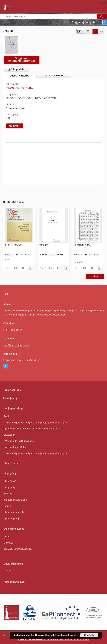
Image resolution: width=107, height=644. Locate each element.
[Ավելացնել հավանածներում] (89, 31)
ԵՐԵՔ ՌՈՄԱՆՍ (13, 245)
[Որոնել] (102, 16)
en (102, 31)
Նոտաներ (12, 108)
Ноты (23, 108)
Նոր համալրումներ (15, 447)
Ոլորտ (7, 506)
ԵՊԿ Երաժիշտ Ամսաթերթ (19, 441)
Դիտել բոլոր (11, 463)
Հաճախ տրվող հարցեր (18, 549)
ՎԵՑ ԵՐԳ (44, 245)
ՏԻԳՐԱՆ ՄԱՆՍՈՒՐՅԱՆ (20, 98)
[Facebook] (6, 366)
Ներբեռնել (15, 69)
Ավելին (95, 277)
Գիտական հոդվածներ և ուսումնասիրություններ (32, 429)
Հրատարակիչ (12, 518)
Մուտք (8, 570)
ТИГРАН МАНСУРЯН (45, 98)
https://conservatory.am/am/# (20, 360)
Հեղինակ (9, 487)
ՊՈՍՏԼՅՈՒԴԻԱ (82, 245)
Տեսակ (8, 494)
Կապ (7, 537)
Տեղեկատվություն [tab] (54, 76)
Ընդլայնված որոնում (85, 22)
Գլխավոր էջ (10, 398)
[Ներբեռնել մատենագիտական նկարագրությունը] (15, 268)
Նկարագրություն (14, 512)
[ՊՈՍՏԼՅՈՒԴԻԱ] (88, 225)
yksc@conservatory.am (16, 345)
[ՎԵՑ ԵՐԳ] (54, 225)
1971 (9, 118)
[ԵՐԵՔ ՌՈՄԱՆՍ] (19, 225)
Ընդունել (89, 635)
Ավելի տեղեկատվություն (63, 635)
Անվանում (10, 481)
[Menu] (103, 3)
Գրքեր (7, 416)
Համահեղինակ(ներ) (16, 500)
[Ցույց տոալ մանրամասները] (30, 268)
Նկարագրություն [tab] (20, 76)
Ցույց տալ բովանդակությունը (22, 60)
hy (95, 31)
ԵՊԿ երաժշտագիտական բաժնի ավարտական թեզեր (35, 422)
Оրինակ (9, 543)
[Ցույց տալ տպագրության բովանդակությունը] (23, 268)
